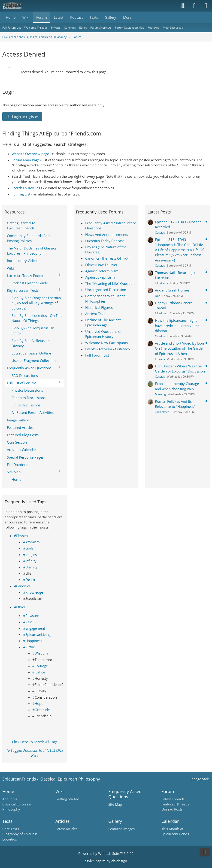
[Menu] (206, 6)
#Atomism (31, 542)
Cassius (160, 233)
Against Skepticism (100, 277)
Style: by (106, 861)
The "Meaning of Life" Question (110, 283)
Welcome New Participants (106, 343)
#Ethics (20, 607)
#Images (30, 555)
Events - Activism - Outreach (108, 349)
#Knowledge (33, 592)
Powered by (106, 853)
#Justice (39, 672)
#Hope (38, 703)
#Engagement (34, 628)
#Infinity (30, 561)
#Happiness (33, 641)
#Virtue (29, 647)
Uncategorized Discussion (106, 290)
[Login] (194, 6)
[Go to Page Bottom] (205, 852)
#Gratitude (41, 710)
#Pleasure (31, 616)
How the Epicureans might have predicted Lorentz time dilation (177, 325)
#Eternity (30, 567)
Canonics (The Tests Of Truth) (108, 258)
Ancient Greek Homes (172, 290)
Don (158, 296)
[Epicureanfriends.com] (12, 6)
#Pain (28, 622)
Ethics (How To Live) (101, 265)
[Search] (183, 6)
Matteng (160, 394)
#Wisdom (40, 653)
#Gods (28, 548)
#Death (29, 580)
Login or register (22, 117)
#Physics (21, 536)
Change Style (200, 779)
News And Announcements (107, 234)
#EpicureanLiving (37, 634)
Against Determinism (102, 271)
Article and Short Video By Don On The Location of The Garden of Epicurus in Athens (180, 348)
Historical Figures (99, 307)
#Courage (40, 666)
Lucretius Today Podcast (104, 241)
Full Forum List (97, 355)
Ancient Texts (96, 314)
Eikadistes (161, 283)
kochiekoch (162, 412)
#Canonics (22, 586)
